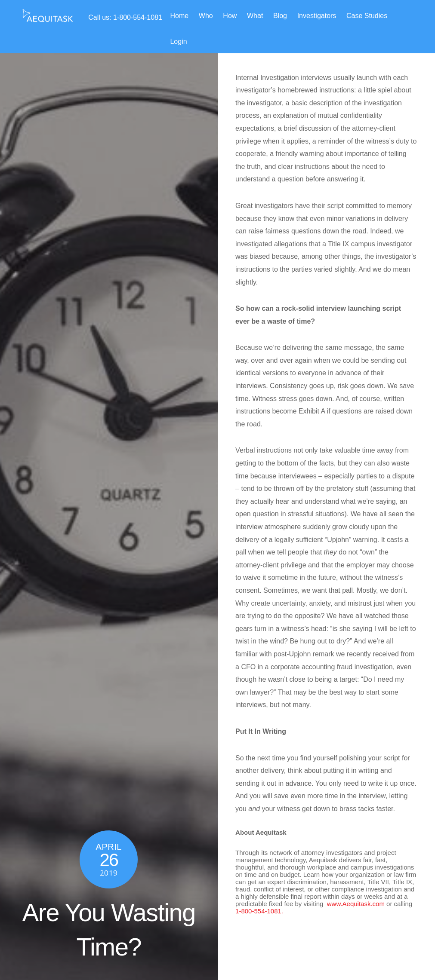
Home (179, 16)
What (255, 16)
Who (206, 16)
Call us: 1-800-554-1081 (125, 17)
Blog (280, 16)
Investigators (317, 16)
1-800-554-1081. (259, 911)
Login (178, 41)
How (230, 16)
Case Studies (367, 16)
